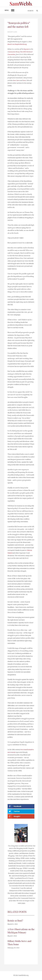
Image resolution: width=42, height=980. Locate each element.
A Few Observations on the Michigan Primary (21, 931)
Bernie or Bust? (15, 921)
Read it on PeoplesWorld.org (17, 44)
